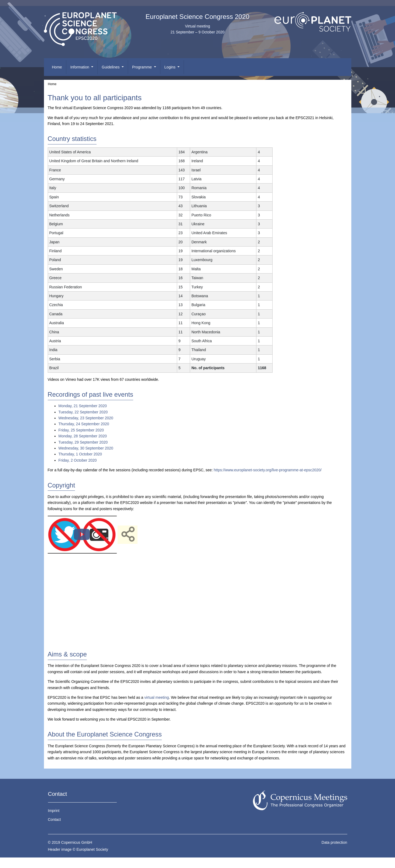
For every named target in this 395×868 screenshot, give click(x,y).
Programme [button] (142, 67)
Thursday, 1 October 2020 (80, 454)
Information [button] (80, 67)
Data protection (334, 842)
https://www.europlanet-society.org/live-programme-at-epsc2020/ (268, 470)
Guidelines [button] (111, 67)
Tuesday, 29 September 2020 (83, 442)
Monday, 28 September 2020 (83, 436)
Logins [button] (171, 67)
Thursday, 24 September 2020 (84, 424)
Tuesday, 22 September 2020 (83, 412)
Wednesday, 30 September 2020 (86, 448)
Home (57, 67)
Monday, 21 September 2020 (83, 406)
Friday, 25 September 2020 (81, 430)
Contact (54, 819)
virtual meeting (157, 697)
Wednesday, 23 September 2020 (86, 418)
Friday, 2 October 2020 (78, 460)
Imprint (54, 811)
